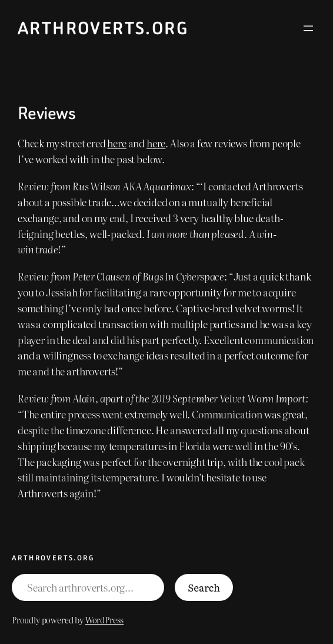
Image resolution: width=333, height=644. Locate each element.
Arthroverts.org (103, 28)
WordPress (105, 620)
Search (204, 587)
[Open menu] (308, 28)
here (116, 143)
